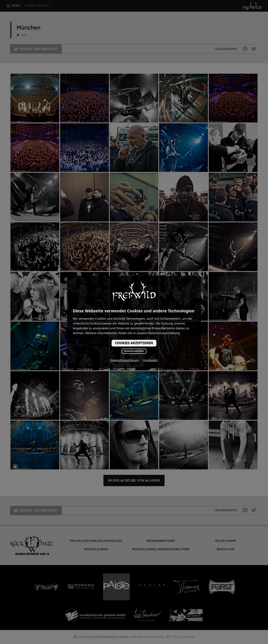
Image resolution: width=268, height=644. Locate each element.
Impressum (150, 360)
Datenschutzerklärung (124, 360)
